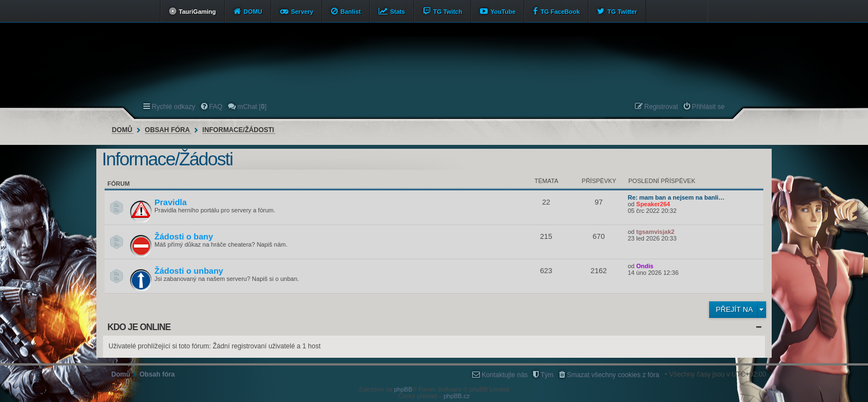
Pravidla (170, 202)
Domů (122, 130)
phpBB (403, 389)
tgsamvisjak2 (655, 232)
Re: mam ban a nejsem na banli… (676, 197)
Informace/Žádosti (239, 130)
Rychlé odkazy (174, 107)
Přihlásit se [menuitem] (708, 107)
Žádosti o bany (184, 236)
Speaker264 (653, 204)
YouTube (503, 12)
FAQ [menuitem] (216, 107)
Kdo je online (139, 327)
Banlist (351, 12)
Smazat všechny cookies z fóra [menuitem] (613, 375)
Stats (398, 12)
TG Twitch (448, 12)
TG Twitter (622, 12)
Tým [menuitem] (547, 375)
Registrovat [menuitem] (661, 107)
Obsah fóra (167, 130)
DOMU (253, 12)
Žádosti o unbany (189, 271)
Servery (302, 12)
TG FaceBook (560, 12)
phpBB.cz (456, 396)
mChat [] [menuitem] (252, 107)
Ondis (645, 266)
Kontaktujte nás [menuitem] (505, 375)
